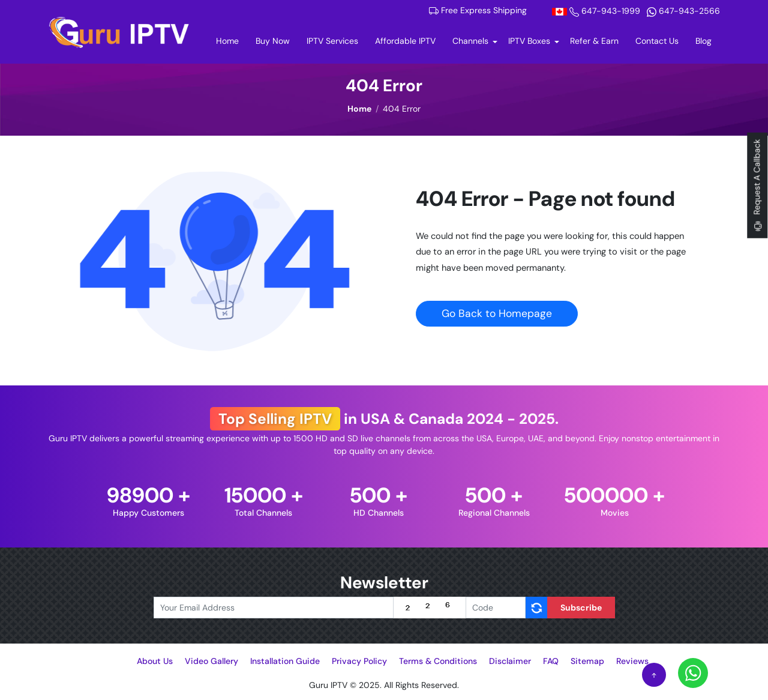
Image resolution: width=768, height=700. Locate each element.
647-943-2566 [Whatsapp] (683, 11)
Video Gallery (211, 661)
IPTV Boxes (529, 41)
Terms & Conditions (438, 661)
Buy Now (273, 41)
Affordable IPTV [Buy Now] (405, 41)
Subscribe (581, 608)
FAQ (551, 661)
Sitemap (587, 661)
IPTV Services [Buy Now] (332, 41)
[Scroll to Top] (654, 675)
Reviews (632, 661)
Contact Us (657, 41)
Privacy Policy (359, 661)
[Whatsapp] (693, 672)
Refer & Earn (594, 41)
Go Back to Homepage (497, 313)
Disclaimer (510, 661)
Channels (470, 41)
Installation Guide (285, 661)
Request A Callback (757, 185)
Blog (703, 41)
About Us (155, 661)
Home (232, 40)
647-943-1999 (597, 11)
